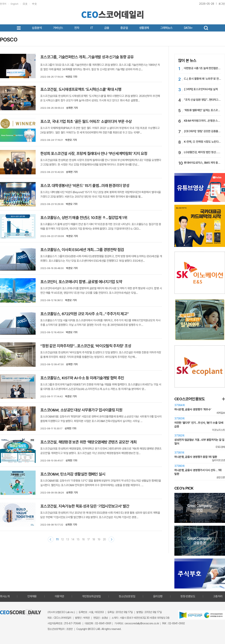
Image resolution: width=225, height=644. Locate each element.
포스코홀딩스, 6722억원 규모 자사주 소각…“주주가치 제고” (85, 314)
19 (99, 539)
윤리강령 (158, 596)
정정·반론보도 (188, 596)
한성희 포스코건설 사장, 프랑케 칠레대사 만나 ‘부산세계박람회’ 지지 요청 (94, 153)
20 (104, 539)
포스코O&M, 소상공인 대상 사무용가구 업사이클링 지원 (81, 410)
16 (83, 539)
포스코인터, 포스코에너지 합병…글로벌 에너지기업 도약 (81, 282)
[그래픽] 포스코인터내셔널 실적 (201, 89)
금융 (107, 28)
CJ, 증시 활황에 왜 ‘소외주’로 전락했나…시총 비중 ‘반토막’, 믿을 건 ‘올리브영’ (202, 79)
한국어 (3, 4)
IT (92, 28)
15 (78, 539)
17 (89, 539)
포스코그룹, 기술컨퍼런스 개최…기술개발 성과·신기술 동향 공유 (87, 57)
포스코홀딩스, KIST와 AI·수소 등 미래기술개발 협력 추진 (82, 378)
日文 (25, 4)
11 (57, 539)
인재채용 (32, 596)
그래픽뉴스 (166, 28)
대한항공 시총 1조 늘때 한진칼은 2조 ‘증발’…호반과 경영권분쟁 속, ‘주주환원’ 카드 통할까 (202, 68)
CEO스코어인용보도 (190, 399)
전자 (77, 28)
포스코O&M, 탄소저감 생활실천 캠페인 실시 (73, 474)
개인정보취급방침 (91, 596)
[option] (200, 226)
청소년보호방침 (127, 596)
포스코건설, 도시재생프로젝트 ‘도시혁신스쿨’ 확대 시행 (81, 89)
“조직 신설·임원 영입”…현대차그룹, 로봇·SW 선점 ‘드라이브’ (202, 100)
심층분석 (37, 28)
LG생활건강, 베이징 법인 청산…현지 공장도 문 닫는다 (202, 152)
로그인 (222, 4)
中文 (34, 4)
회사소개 (5, 596)
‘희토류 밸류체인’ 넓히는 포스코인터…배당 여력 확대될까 (202, 110)
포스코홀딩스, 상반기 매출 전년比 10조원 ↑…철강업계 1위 (84, 218)
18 (94, 539)
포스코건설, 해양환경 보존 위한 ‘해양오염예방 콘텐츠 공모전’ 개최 (88, 442)
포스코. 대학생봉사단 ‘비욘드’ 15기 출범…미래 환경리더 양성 (85, 186)
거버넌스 (58, 28)
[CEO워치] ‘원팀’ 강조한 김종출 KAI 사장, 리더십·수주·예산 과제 (202, 131)
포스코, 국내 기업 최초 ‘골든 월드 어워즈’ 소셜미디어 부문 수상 (86, 121)
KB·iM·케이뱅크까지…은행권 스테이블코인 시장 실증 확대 (202, 121)
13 (67, 539)
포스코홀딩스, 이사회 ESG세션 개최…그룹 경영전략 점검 (82, 250)
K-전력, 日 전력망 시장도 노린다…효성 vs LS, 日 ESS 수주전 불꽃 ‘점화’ (202, 142)
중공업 (124, 28)
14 (73, 539)
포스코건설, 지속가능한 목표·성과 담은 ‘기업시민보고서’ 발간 (85, 506)
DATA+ (188, 28)
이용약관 (59, 596)
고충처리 (218, 596)
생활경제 (144, 28)
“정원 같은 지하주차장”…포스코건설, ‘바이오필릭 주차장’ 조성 (86, 346)
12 (62, 539)
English (15, 4)
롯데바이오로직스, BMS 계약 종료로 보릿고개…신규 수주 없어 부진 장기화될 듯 (202, 163)
